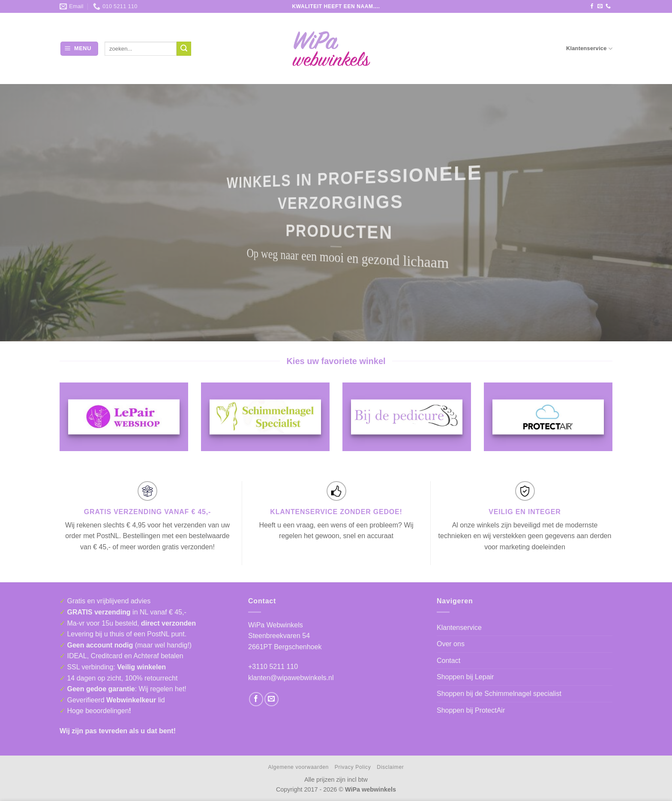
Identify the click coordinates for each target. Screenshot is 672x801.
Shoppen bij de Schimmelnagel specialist (499, 694)
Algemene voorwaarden (298, 767)
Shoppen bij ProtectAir (471, 710)
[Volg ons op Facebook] (592, 6)
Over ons (451, 644)
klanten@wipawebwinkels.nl (291, 678)
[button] (79, 49)
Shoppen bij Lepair (465, 677)
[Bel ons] (608, 6)
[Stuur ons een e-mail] (600, 6)
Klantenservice (589, 49)
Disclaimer (390, 767)
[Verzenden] (184, 49)
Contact (448, 661)
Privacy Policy (353, 767)
